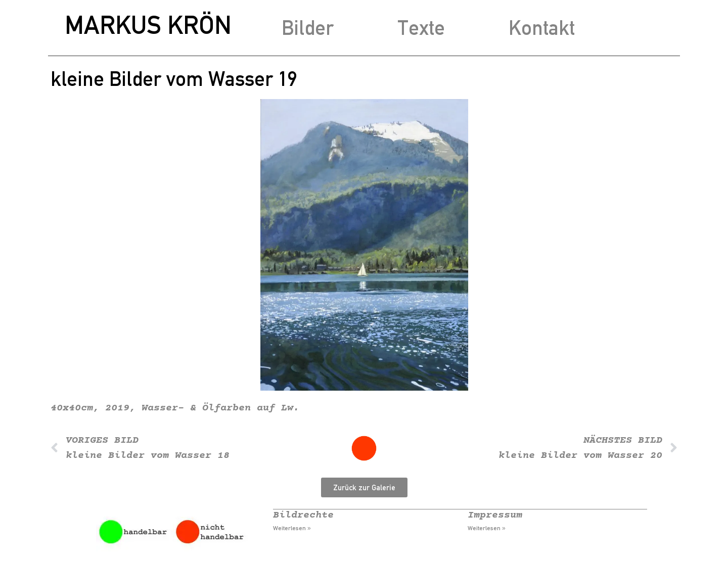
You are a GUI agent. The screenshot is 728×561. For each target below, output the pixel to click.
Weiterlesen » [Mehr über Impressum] (487, 528)
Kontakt (542, 28)
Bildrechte (303, 515)
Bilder (308, 28)
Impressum (495, 515)
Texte (421, 28)
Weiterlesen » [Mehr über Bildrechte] (292, 528)
